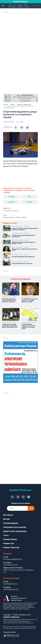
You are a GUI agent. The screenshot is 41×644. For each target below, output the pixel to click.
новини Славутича (11, 617)
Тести (6, 535)
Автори (6, 519)
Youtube (29, 202)
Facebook (12, 202)
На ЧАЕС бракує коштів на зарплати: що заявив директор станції (30, 300)
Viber (29, 197)
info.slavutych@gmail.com (13, 559)
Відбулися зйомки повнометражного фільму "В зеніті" (24, 243)
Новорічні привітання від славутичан (23, 257)
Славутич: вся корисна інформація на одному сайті (23, 236)
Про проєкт (8, 515)
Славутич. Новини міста (24, 105)
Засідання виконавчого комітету (22, 264)
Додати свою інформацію (15, 531)
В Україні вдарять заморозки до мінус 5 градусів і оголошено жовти (29, 326)
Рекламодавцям (11, 523)
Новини (12, 105)
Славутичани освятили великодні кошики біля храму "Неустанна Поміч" (10, 326)
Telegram (12, 197)
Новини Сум (9, 543)
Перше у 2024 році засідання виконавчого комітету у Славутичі (25, 229)
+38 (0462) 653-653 (11, 565)
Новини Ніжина (10, 539)
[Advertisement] (20, 34)
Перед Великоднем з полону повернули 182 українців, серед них (9, 300)
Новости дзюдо (21, 217)
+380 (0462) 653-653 (11, 589)
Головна (6, 105)
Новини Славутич (9, 217)
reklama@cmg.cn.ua (10, 584)
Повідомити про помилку (15, 527)
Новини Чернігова (11, 547)
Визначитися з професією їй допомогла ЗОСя (24, 250)
